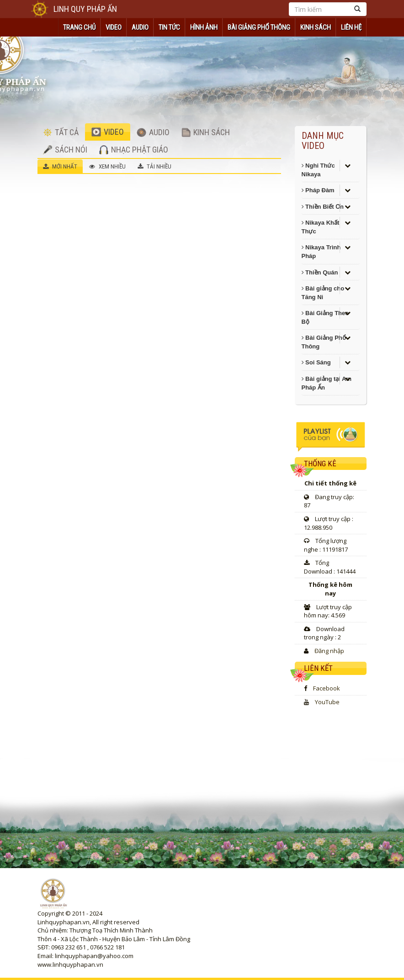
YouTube (327, 702)
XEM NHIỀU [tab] (107, 166)
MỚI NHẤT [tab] (60, 166)
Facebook (327, 688)
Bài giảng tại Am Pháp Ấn (327, 383)
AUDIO (140, 27)
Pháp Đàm (318, 190)
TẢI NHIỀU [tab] (154, 166)
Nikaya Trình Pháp (321, 252)
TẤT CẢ (61, 132)
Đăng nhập (329, 651)
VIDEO (114, 27)
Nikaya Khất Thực (321, 227)
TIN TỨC (169, 27)
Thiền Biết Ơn (323, 207)
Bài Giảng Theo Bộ (325, 317)
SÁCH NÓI (65, 150)
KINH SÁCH (316, 27)
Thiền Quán (320, 272)
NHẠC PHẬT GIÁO (134, 150)
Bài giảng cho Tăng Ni (323, 293)
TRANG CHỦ (79, 27)
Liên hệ (351, 27)
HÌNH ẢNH (204, 27)
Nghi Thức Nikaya (318, 170)
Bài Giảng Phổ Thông (259, 27)
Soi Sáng (316, 362)
